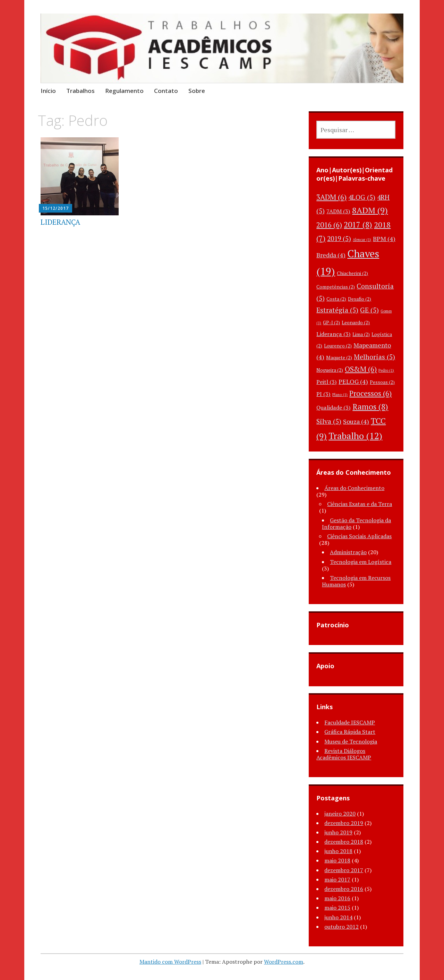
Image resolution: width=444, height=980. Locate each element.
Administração (348, 552)
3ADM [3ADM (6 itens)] (331, 197)
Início (48, 91)
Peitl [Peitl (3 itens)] (327, 382)
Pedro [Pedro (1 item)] (386, 370)
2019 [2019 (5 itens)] (339, 239)
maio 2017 (337, 879)
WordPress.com (284, 962)
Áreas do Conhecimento (354, 488)
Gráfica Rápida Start (350, 732)
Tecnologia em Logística (361, 562)
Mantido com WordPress (170, 962)
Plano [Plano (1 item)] (340, 395)
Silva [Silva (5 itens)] (329, 421)
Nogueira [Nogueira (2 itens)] (330, 370)
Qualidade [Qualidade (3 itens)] (334, 407)
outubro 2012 (341, 927)
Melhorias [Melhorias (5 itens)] (374, 357)
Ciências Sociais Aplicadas (359, 536)
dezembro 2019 (344, 823)
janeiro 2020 (340, 814)
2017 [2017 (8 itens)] (358, 225)
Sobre (197, 91)
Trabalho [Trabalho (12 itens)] (355, 436)
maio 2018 (337, 860)
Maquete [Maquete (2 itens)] (339, 357)
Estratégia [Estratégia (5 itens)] (337, 310)
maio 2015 (337, 908)
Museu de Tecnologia (351, 741)
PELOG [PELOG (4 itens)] (353, 381)
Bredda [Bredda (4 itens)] (331, 255)
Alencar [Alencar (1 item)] (362, 240)
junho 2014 (338, 917)
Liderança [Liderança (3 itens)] (334, 334)
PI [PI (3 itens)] (323, 394)
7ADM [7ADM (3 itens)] (338, 211)
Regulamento (124, 91)
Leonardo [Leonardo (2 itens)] (356, 322)
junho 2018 (338, 851)
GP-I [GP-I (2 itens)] (331, 322)
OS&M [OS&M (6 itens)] (361, 369)
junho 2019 (338, 832)
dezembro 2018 (344, 842)
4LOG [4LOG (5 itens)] (362, 197)
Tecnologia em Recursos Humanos (356, 581)
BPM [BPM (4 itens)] (384, 239)
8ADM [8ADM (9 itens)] (370, 210)
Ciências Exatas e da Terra (360, 504)
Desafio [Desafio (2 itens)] (360, 299)
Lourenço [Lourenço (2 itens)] (338, 346)
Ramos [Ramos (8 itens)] (370, 407)
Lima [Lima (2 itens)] (361, 334)
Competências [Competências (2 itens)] (336, 287)
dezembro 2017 (344, 870)
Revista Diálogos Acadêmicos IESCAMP (344, 754)
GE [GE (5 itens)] (369, 310)
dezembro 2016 (344, 889)
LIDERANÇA (60, 222)
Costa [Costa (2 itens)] (336, 299)
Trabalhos (80, 91)
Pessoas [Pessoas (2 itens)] (382, 382)
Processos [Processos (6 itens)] (370, 393)
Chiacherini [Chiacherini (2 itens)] (352, 273)
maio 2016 (337, 898)
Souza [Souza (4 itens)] (356, 421)
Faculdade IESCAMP (350, 722)
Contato (166, 91)
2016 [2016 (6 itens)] (329, 225)
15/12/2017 (55, 208)
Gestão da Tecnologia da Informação (356, 523)
